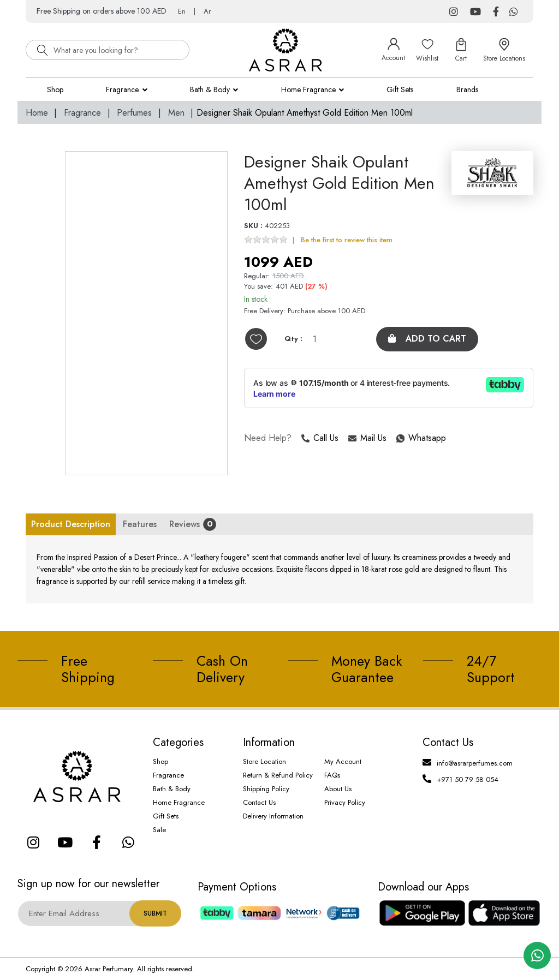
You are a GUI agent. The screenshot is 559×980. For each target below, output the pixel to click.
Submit (155, 913)
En (182, 11)
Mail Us (367, 438)
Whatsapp (397, 438)
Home (37, 113)
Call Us (320, 438)
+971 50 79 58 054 (468, 779)
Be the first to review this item (347, 240)
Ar (207, 11)
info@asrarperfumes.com (475, 763)
